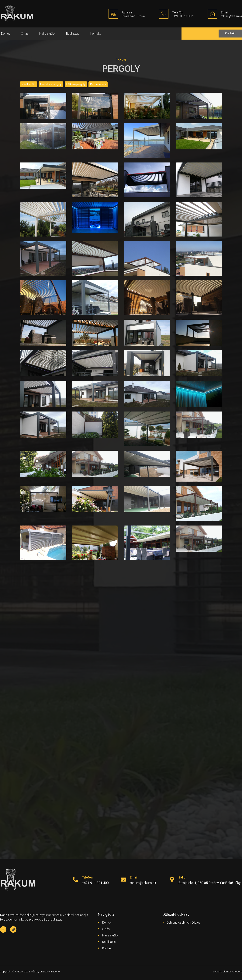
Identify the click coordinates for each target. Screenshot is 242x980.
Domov (5, 34)
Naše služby (48, 34)
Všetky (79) (29, 84)
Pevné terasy (98, 84)
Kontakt (98, 34)
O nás (25, 34)
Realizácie (74, 34)
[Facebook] (3, 930)
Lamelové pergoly (51, 84)
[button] (229, 34)
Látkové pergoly (76, 84)
